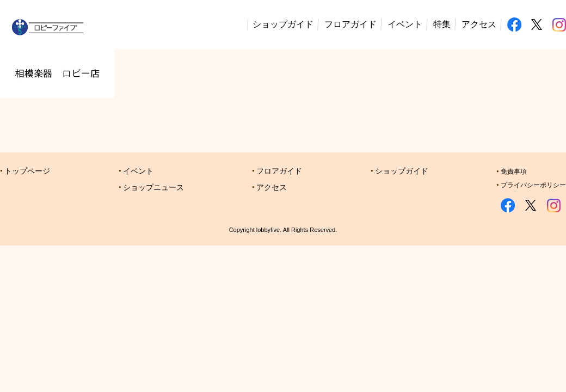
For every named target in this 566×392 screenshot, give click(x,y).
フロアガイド (350, 24)
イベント (405, 24)
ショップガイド (283, 24)
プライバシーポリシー (533, 185)
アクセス (479, 24)
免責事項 (514, 171)
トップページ (27, 171)
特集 (442, 24)
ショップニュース (153, 187)
